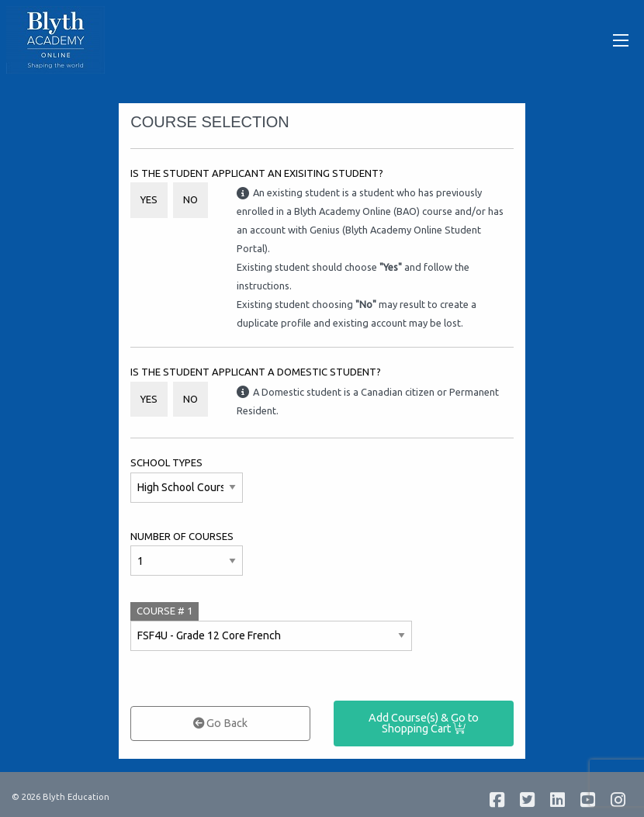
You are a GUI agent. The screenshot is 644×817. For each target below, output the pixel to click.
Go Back (220, 723)
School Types (166, 462)
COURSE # (164, 611)
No (190, 199)
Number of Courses (182, 536)
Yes (149, 199)
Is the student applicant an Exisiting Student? (257, 173)
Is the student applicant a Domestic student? (256, 372)
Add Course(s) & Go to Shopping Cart (424, 723)
